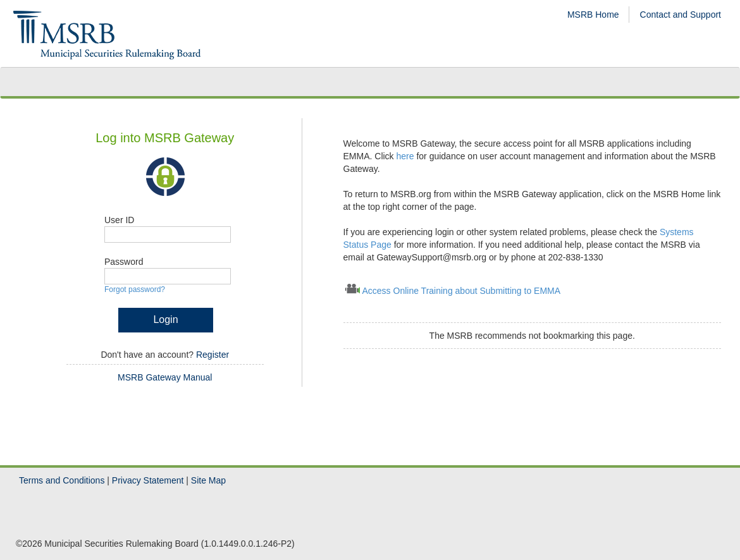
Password (124, 262)
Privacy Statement (148, 480)
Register (213, 355)
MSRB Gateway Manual (165, 377)
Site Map (208, 480)
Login (165, 320)
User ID (119, 220)
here (407, 156)
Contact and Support (681, 15)
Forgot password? (135, 289)
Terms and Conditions (62, 480)
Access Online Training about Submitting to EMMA (462, 291)
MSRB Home (593, 15)
